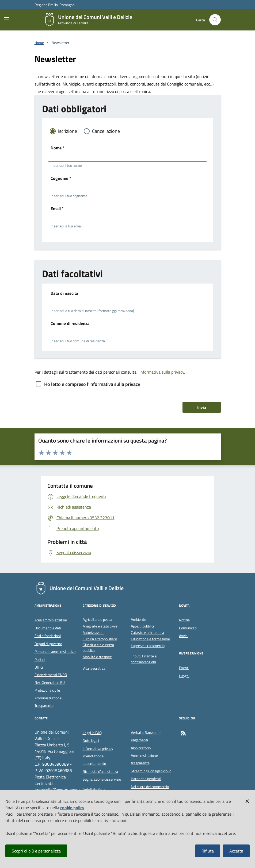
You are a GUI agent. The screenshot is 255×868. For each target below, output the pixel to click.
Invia (202, 407)
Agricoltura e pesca (97, 620)
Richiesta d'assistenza (100, 772)
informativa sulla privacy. (162, 372)
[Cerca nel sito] (215, 20)
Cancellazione (106, 131)
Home (39, 43)
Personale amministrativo (55, 652)
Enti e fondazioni (48, 636)
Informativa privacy (98, 749)
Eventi (184, 668)
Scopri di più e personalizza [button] (36, 851)
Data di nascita (64, 293)
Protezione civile (47, 690)
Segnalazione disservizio (102, 779)
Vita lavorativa (94, 669)
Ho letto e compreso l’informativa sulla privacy (92, 384)
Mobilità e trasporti (98, 657)
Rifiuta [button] (208, 851)
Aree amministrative (51, 620)
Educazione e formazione (150, 639)
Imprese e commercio (148, 646)
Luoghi (184, 676)
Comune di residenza (70, 323)
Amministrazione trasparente (144, 759)
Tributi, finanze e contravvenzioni (144, 659)
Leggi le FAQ (92, 733)
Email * (57, 208)
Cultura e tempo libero (100, 639)
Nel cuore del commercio (150, 787)
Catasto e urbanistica (147, 633)
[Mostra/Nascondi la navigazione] (6, 19)
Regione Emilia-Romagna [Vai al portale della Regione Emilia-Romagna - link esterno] (55, 5)
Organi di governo (48, 644)
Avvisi (184, 636)
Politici (40, 660)
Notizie (184, 620)
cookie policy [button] (72, 808)
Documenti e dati (48, 628)
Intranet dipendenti (146, 779)
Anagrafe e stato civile (100, 626)
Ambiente (138, 620)
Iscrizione (68, 131)
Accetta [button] (236, 851)
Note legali (91, 741)
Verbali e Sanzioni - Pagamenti (146, 736)
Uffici (39, 667)
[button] (247, 800)
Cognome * (61, 178)
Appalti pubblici (142, 626)
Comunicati (188, 628)
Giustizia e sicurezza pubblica (98, 648)
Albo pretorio (141, 748)
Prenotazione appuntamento (94, 760)
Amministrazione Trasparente (48, 702)
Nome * (58, 148)
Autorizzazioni (94, 633)
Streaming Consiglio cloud (151, 771)
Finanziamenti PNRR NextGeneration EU (51, 679)
